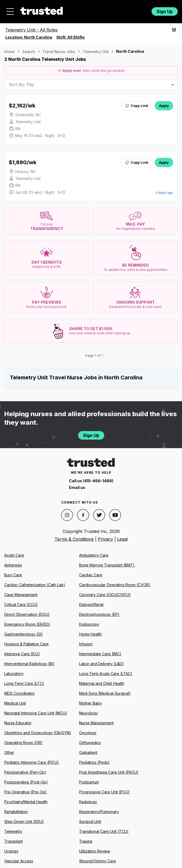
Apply (164, 106)
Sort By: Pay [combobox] (21, 85)
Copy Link (137, 106)
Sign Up (165, 11)
